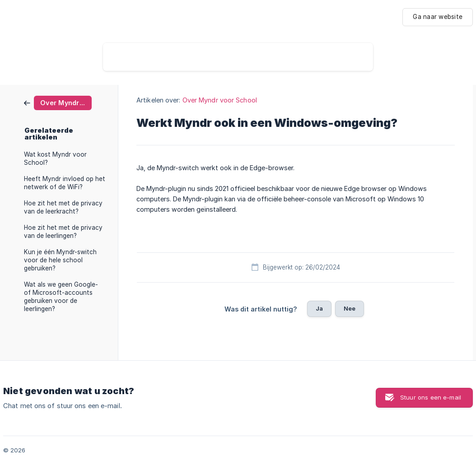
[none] (438, 17)
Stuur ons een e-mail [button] (431, 397)
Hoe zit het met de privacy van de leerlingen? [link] (63, 232)
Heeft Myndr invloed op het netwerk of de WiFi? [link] (65, 183)
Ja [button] (319, 308)
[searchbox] (238, 57)
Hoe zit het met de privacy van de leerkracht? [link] (63, 207)
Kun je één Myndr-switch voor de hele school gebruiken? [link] (60, 260)
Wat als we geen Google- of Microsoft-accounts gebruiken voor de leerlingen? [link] (61, 297)
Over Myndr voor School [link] (220, 100)
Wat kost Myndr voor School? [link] (55, 158)
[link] (58, 102)
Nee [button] (350, 308)
